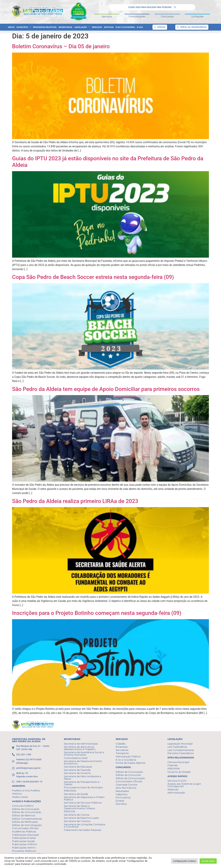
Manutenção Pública (128, 756)
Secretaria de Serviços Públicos (83, 803)
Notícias (109, 27)
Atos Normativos (126, 788)
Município (24, 27)
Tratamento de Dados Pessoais (83, 830)
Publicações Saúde (23, 841)
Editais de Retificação (25, 822)
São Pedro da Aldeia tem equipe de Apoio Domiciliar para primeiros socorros (106, 389)
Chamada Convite (126, 785)
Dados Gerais (20, 797)
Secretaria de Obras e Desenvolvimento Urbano (79, 807)
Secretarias (65, 27)
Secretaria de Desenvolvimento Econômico (83, 762)
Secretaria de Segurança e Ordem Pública (84, 798)
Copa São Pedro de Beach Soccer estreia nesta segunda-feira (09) (93, 277)
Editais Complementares (27, 819)
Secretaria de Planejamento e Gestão (82, 783)
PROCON (69, 811)
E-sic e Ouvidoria (125, 27)
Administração (176, 793)
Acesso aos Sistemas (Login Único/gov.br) (184, 785)
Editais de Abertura (24, 815)
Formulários (123, 797)
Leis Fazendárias (177, 747)
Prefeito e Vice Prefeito (26, 791)
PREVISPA (70, 791)
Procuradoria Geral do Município (83, 787)
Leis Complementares (181, 750)
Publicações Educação (26, 835)
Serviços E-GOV (177, 781)
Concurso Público (23, 806)
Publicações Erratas (24, 838)
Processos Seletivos (45, 27)
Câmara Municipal (178, 762)
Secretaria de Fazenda (77, 770)
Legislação (82, 27)
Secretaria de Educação (78, 767)
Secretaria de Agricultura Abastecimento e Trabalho (80, 748)
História (17, 794)
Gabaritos (122, 794)
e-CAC (140, 27)
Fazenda (172, 765)
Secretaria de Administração (81, 744)
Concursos (167, 16)
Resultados (122, 791)
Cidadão (121, 744)
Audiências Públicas (24, 832)
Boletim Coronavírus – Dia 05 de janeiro (61, 46)
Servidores (122, 750)
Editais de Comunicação (27, 812)
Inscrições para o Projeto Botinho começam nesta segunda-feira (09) (97, 613)
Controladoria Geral (76, 758)
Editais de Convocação (26, 809)
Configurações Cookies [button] (184, 861)
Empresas (122, 747)
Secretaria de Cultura (77, 815)
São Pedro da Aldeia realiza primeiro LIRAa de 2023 (75, 501)
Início (11, 27)
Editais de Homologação (27, 825)
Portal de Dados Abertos (131, 763)
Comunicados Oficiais (25, 828)
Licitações (198, 16)
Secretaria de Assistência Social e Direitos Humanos (84, 754)
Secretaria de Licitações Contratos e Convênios (85, 826)
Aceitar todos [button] (208, 861)
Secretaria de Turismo (77, 821)
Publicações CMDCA (24, 844)
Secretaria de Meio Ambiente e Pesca (82, 778)
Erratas (120, 801)
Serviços (107, 16)
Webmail (173, 789)
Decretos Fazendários (181, 753)
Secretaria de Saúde (76, 794)
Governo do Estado (179, 772)
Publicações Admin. (24, 848)
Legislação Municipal (180, 744)
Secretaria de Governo (77, 773)
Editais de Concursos (128, 775)
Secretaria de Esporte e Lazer (81, 818)
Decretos (121, 804)
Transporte (122, 753)
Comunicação (137, 16)
